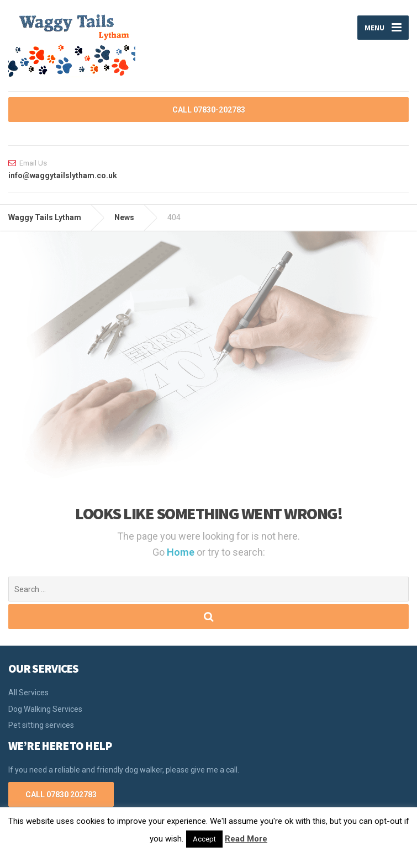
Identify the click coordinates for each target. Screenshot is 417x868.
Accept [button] (204, 839)
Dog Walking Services (45, 709)
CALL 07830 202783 (61, 795)
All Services (28, 693)
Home (182, 552)
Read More (246, 839)
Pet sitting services (41, 725)
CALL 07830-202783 (209, 110)
